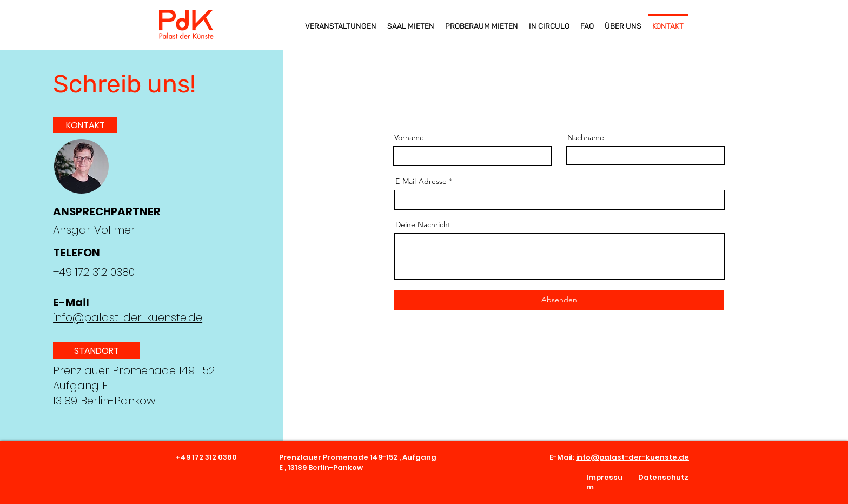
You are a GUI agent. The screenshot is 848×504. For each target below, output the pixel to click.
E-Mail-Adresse (421, 181)
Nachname (586, 137)
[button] (96, 351)
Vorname (409, 137)
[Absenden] (559, 300)
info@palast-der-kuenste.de (128, 317)
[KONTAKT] (85, 125)
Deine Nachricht (423, 224)
